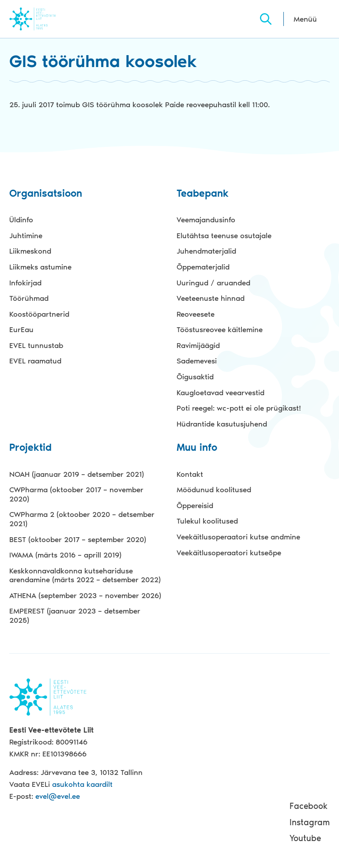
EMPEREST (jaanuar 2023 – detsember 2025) (75, 615)
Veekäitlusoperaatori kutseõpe (229, 553)
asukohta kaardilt (82, 784)
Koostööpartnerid (39, 314)
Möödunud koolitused (214, 490)
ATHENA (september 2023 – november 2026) (85, 595)
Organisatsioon (46, 194)
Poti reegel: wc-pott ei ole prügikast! (239, 408)
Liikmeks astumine (40, 267)
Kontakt (190, 474)
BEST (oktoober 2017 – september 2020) (78, 539)
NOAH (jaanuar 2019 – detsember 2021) (77, 474)
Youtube (305, 838)
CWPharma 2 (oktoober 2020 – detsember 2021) (82, 519)
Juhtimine (26, 236)
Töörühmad (29, 298)
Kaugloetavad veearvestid (220, 393)
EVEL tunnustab (36, 345)
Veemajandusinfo (206, 220)
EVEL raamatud (35, 361)
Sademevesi (197, 361)
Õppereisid (195, 505)
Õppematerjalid (203, 267)
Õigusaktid (195, 377)
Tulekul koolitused (207, 521)
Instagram (310, 822)
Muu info (197, 448)
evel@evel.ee (58, 796)
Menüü (305, 19)
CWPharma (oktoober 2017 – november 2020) (76, 494)
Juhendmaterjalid (206, 251)
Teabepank (203, 194)
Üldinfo (21, 220)
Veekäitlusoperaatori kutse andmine (238, 537)
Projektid (30, 448)
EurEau (21, 329)
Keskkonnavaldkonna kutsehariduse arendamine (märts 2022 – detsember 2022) (85, 575)
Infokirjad (25, 283)
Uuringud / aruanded (213, 283)
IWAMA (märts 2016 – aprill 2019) (65, 555)
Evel (45, 19)
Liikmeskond (30, 251)
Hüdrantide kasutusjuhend (222, 424)
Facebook (309, 806)
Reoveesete (196, 314)
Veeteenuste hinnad (211, 298)
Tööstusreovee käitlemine (220, 329)
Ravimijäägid (198, 345)
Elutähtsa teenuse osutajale (224, 236)
